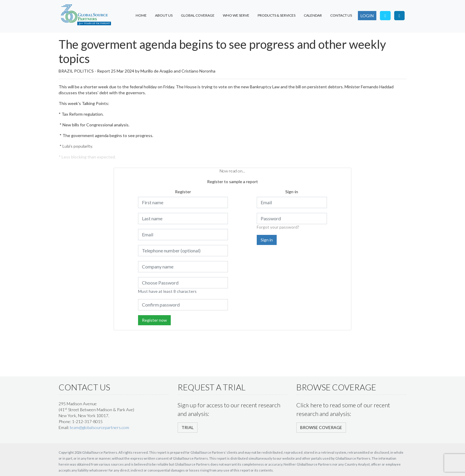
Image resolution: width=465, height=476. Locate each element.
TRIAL (188, 427)
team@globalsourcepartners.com (100, 427)
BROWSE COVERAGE (321, 427)
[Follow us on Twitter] (385, 16)
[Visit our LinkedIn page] (400, 16)
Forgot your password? (278, 227)
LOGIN (367, 16)
